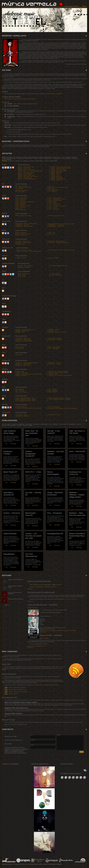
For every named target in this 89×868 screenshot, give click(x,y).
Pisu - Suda (51, 189)
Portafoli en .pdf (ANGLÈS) (56, 94)
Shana (32, 161)
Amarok (52, 685)
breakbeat (29, 424)
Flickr (5, 283)
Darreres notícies (13, 694)
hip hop (4, 426)
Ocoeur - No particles (54, 209)
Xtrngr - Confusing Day (24, 274)
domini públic (65, 125)
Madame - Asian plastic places (59, 171)
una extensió (40, 711)
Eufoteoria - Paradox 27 (21, 376)
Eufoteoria (57, 159)
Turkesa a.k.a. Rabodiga (22, 161)
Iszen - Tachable (52, 392)
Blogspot (5, 307)
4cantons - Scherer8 (54, 258)
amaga (84, 6)
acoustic (15, 424)
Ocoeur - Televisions (20, 207)
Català (67, 6)
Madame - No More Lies (57, 180)
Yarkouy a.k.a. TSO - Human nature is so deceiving (62, 250)
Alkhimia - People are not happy (23, 216)
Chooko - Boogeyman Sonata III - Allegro (25, 401)
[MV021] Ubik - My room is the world (68, 599)
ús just (29, 130)
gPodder (40, 685)
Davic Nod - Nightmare (21, 407)
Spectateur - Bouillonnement (22, 331)
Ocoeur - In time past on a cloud (56, 199)
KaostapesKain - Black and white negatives (26, 224)
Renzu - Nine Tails (20, 347)
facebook (11, 187)
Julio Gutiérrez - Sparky (21, 415)
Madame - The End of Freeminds (26, 170)
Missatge (59, 735)
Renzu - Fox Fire (19, 348)
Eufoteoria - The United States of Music (58, 373)
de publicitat (62, 134)
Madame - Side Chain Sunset (58, 179)
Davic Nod (75, 159)
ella (60, 631)
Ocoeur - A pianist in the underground (25, 202)
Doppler (47, 685)
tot (3, 424)
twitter (13, 274)
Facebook (11, 168)
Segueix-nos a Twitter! (84, 770)
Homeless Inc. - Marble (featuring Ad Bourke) (27, 363)
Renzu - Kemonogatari (54, 348)
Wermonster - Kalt (20, 244)
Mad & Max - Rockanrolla (22, 190)
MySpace (3, 168)
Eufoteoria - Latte (20, 372)
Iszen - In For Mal (20, 391)
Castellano (76, 6)
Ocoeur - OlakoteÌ (53, 208)
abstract (8, 424)
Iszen (63, 159)
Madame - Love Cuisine (57, 178)
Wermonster (48, 157)
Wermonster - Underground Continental (58, 243)
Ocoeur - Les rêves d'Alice (55, 201)
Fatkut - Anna (19, 355)
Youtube (3, 283)
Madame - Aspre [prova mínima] (26, 173)
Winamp (56, 685)
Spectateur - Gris (53, 331)
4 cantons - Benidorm (21, 258)
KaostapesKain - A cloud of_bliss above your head (61, 224)
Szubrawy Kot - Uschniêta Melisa (24, 341)
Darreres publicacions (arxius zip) (18, 690)
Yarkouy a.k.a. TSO (58, 157)
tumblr (8, 216)
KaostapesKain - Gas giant (22, 225)
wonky (31, 426)
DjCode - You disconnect (21, 235)
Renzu (36, 159)
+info (6, 444)
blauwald (59, 585)
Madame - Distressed (56, 172)
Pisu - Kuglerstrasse (54, 190)
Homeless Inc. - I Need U (54, 364)
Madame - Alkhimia (56, 174)
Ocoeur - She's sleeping (21, 198)
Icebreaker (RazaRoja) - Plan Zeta (59, 266)
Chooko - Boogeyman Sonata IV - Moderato (59, 398)
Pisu (14, 157)
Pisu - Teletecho (52, 192)
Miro (44, 685)
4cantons (68, 157)
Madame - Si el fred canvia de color (27, 179)
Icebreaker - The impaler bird (25, 266)
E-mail (32, 745)
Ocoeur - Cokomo (53, 203)
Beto (12, 161)
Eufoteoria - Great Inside (21, 373)
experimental (72, 424)
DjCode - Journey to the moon (23, 234)
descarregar (13, 444)
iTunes (35, 685)
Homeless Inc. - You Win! (55, 363)
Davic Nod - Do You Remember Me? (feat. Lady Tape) (29, 408)
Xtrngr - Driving (22, 275)
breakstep (37, 424)
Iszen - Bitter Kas (20, 389)
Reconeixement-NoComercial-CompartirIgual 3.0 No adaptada (20, 99)
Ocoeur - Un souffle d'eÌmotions (57, 206)
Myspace (8, 363)
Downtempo (45, 424)
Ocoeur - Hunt (19, 208)
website (3, 314)
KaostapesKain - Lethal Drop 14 (56, 227)
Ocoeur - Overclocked (21, 199)
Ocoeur (19, 157)
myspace (5, 224)
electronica (63, 424)
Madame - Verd (55, 175)
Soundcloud (3, 330)
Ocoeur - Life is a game (54, 204)
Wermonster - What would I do (23, 243)
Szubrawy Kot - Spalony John (23, 338)
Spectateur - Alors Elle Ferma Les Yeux (25, 330)
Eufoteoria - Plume (53, 374)
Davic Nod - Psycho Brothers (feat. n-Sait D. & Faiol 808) (63, 409)
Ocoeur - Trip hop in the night (23, 206)
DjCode (41, 157)
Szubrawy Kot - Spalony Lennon (23, 340)
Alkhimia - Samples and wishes (56, 216)
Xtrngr (74, 157)
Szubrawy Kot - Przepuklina (55, 338)
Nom (32, 735)
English (71, 6)
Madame (9, 157)
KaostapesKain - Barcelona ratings (24, 226)
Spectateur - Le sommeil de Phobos (57, 332)
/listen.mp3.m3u (37, 646)
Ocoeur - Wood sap (20, 204)
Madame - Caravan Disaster (25, 174)
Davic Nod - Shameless (54, 407)
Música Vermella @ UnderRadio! (16, 599)
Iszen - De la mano (53, 391)
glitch (79, 424)
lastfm (8, 274)
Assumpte (33, 740)
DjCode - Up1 (51, 234)
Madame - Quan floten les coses (26, 167)
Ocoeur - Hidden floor (21, 203)
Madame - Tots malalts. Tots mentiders (28, 177)
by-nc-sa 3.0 (27, 864)
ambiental (22, 424)
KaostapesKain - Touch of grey (56, 225)
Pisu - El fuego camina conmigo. (23, 188)
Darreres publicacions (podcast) (17, 688)
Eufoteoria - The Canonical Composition (58, 372)
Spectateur (20, 159)
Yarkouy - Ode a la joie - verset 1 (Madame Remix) (30, 171)
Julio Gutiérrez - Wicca (54, 415)
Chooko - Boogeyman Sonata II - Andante (26, 400)
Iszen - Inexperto (53, 389)
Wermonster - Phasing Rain (22, 241)
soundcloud (3, 224)
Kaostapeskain (33, 157)
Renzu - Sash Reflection (54, 347)
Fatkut (41, 159)
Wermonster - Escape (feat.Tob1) (56, 241)
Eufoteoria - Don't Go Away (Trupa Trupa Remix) (60, 376)
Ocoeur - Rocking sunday (55, 198)
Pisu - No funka (19, 189)
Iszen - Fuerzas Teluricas (22, 392)
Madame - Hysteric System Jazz (26, 175)
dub (50, 424)
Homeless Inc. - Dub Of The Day (23, 364)
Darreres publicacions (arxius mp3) (18, 692)
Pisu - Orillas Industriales (22, 186)
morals (14, 132)
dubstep (55, 424)
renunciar (17, 123)
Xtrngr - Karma (22, 276)
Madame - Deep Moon (56, 176)
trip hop (25, 426)
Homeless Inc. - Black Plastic (23, 365)
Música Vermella (29, 4)
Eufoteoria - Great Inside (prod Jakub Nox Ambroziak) (29, 374)
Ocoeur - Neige (52, 202)
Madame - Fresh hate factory (58, 170)
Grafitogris (54, 161)
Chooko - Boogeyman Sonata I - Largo (25, 398)
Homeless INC (48, 159)
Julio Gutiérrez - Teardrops (22, 416)
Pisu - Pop (51, 186)
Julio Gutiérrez (7, 160)
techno (19, 426)
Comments (30, 589)
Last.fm (5, 187)
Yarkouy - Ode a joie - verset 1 (24, 250)
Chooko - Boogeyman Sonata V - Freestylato (59, 400)
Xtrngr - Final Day (55, 274)
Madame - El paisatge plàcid (25, 178)
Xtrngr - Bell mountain (56, 275)
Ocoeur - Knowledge (20, 210)
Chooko (68, 159)
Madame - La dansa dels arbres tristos (61, 167)
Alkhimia (25, 157)
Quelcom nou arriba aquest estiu (16, 580)
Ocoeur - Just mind (20, 201)
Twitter (8, 168)
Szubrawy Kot (29, 159)
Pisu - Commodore (20, 192)
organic (13, 426)
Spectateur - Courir (20, 332)
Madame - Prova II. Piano (24, 168)
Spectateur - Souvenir (54, 330)
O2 (9, 161)
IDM (8, 426)
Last (5, 372)
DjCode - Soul (52, 233)
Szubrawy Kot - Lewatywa (55, 340)
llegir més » (7, 605)
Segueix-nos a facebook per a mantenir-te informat (43, 587)
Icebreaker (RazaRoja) (9, 159)
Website (13, 168)
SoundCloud (5, 168)
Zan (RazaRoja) (39, 161)
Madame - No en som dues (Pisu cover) (61, 168)
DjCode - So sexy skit (21, 233)
